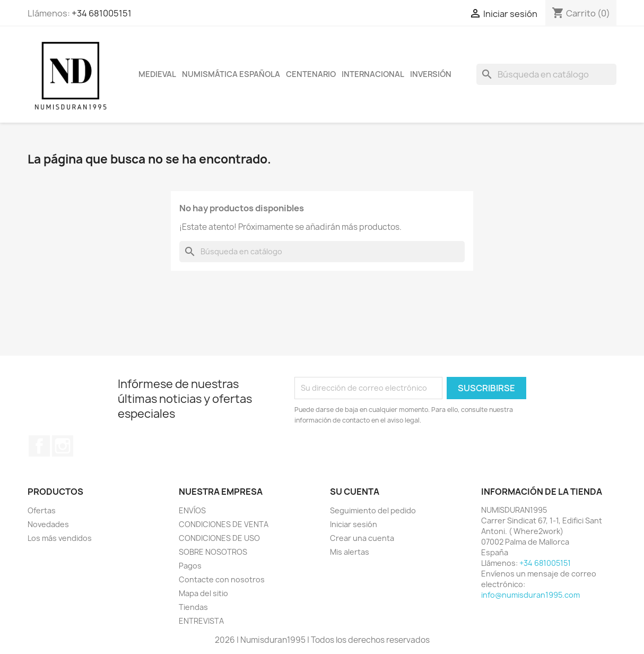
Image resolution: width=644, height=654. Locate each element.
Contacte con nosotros (222, 579)
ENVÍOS (192, 510)
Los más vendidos (60, 538)
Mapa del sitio (203, 593)
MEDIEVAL (157, 74)
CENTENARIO (311, 74)
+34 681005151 (102, 13)
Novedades (48, 524)
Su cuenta (355, 492)
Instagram (63, 446)
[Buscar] (546, 74)
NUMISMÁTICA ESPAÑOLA (231, 74)
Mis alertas (350, 552)
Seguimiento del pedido (373, 510)
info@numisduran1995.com (530, 595)
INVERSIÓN (431, 74)
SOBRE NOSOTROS (213, 552)
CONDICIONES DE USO (219, 538)
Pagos (190, 566)
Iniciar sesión (354, 524)
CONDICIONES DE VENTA (224, 524)
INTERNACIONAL (373, 74)
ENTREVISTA (201, 621)
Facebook (39, 446)
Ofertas (42, 510)
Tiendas (193, 607)
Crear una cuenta (362, 538)
